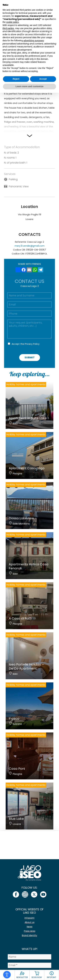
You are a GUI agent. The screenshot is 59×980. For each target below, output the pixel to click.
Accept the (26, 344)
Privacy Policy (32, 344)
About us (30, 922)
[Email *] (30, 965)
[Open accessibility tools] (7, 975)
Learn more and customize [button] (29, 86)
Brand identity (29, 935)
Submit (30, 357)
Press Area (30, 931)
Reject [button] (16, 79)
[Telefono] (29, 314)
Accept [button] (43, 79)
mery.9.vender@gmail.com (30, 246)
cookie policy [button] (12, 22)
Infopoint (29, 918)
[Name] (30, 957)
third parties (8, 28)
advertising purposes (34, 41)
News (30, 927)
